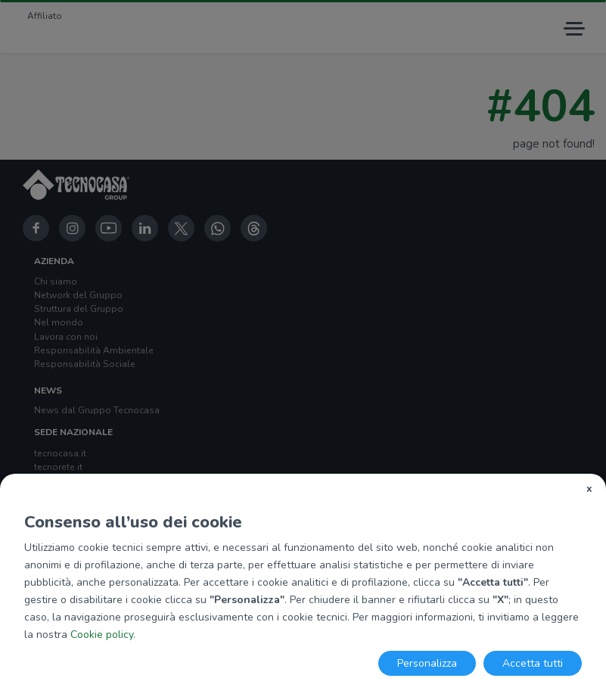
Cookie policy (102, 635)
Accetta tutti (533, 663)
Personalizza (427, 663)
